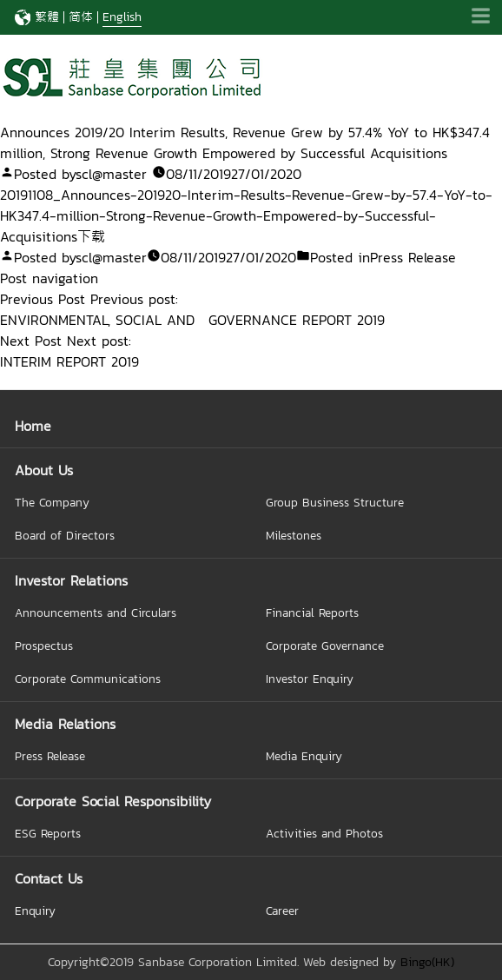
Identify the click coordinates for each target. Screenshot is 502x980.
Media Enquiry (304, 756)
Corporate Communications (88, 679)
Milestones (294, 535)
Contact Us (49, 878)
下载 (91, 236)
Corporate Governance (325, 646)
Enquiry (35, 910)
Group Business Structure (335, 502)
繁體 (47, 17)
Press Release (413, 257)
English (122, 17)
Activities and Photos (324, 833)
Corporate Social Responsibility (113, 801)
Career (282, 910)
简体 (81, 17)
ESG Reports (48, 833)
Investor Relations (71, 580)
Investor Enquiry (310, 679)
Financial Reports (312, 612)
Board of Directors (65, 535)
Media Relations (65, 724)
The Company (52, 502)
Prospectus (44, 646)
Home (33, 426)
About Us (44, 470)
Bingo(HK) (427, 962)
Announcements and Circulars (96, 612)
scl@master (111, 174)
